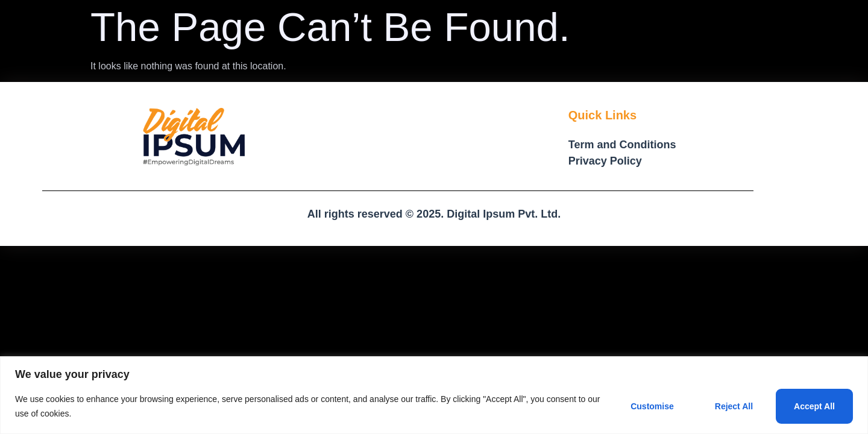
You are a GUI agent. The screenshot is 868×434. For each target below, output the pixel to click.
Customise (652, 406)
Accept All (814, 406)
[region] (434, 395)
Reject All (734, 406)
